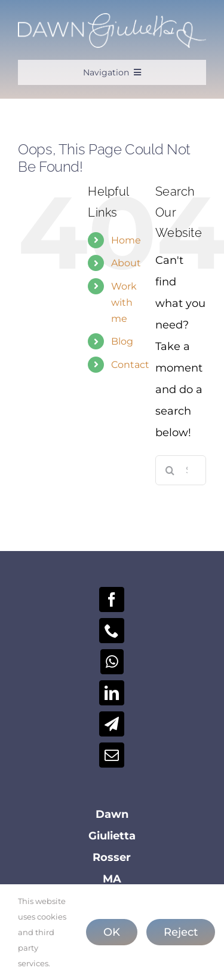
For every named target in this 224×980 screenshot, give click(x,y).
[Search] (170, 470)
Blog (122, 341)
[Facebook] (112, 599)
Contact (130, 365)
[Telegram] (112, 724)
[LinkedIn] (112, 693)
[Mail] (112, 755)
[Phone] (112, 631)
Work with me (124, 302)
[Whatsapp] (112, 662)
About (126, 263)
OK (112, 932)
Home (126, 240)
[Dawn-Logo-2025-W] (112, 19)
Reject (181, 932)
